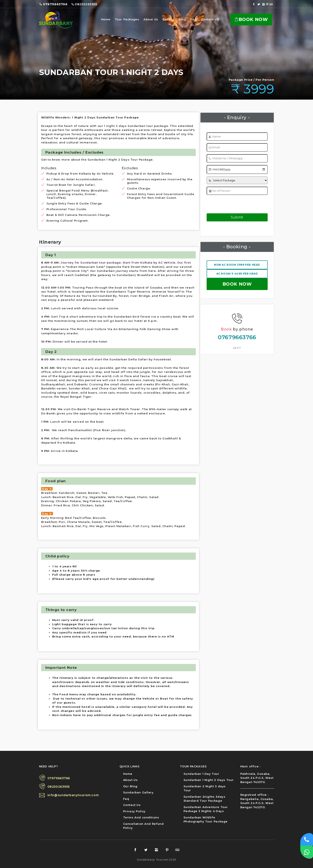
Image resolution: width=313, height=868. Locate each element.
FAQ (194, 19)
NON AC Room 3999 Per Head (237, 265)
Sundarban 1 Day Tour (201, 774)
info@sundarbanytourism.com (73, 795)
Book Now (251, 19)
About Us (151, 19)
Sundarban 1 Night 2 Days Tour (209, 780)
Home (106, 19)
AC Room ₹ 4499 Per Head (237, 274)
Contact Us (132, 805)
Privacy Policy (134, 811)
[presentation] (233, 203)
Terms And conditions (141, 817)
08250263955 (59, 787)
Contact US (210, 19)
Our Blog (130, 786)
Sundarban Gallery (138, 792)
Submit (237, 217)
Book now (237, 284)
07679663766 (237, 337)
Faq (126, 799)
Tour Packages (127, 19)
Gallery (168, 19)
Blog (182, 19)
